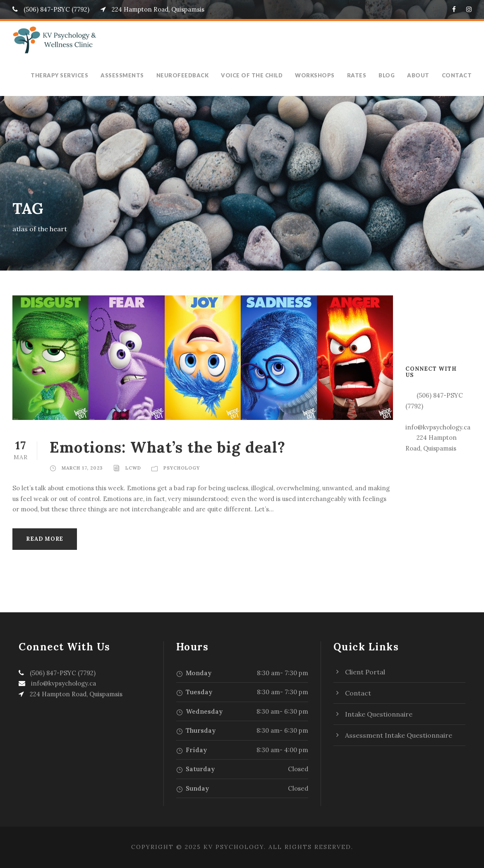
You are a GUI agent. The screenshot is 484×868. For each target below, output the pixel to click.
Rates (361, 75)
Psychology (182, 468)
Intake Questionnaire (379, 714)
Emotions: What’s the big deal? (168, 447)
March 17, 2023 (82, 468)
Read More (45, 539)
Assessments (131, 75)
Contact (458, 75)
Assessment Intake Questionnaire (399, 735)
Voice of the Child (259, 75)
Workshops (320, 75)
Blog (391, 75)
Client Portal (365, 672)
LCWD (133, 468)
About (422, 75)
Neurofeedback (191, 75)
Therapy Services (68, 75)
